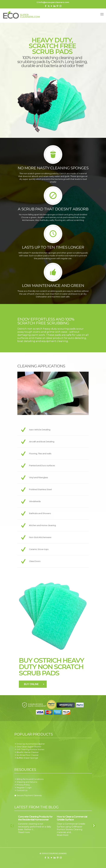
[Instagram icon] (60, 6)
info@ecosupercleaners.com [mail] (54, 2)
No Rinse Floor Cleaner (28, 755)
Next (94, 826)
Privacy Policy (23, 785)
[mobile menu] (102, 14)
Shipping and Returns (27, 782)
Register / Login (24, 787)
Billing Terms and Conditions (30, 779)
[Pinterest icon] (57, 6)
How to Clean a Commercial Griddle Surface (72, 818)
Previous (12, 826)
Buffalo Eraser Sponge (27, 758)
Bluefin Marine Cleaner (28, 752)
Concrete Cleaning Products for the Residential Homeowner (35, 818)
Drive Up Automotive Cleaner (31, 744)
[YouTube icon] (52, 6)
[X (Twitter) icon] (49, 6)
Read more (24, 832)
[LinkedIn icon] (55, 6)
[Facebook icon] (46, 6)
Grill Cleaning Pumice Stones (30, 749)
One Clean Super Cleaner (29, 747)
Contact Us (22, 790)
